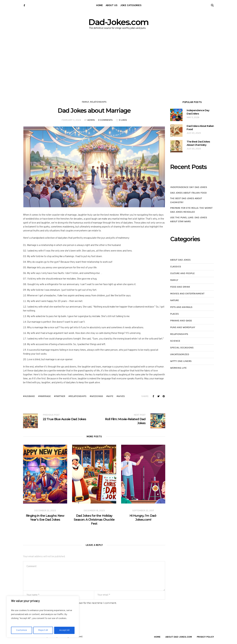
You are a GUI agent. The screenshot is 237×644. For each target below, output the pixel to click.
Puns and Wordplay (183, 327)
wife (111, 396)
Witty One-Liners (181, 361)
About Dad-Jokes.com (179, 637)
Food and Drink (180, 287)
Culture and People (182, 273)
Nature (175, 300)
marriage (45, 396)
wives (121, 396)
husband (30, 396)
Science (175, 341)
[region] (43, 617)
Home (157, 637)
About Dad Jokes (180, 260)
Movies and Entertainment (187, 294)
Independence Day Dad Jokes (198, 112)
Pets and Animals (181, 307)
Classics (176, 266)
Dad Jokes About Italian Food (200, 128)
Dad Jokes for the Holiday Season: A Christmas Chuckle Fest (94, 520)
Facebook (153, 396)
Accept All (64, 630)
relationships (78, 396)
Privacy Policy (205, 637)
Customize (22, 630)
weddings (97, 396)
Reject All (43, 630)
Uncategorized (180, 354)
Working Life (178, 368)
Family (85, 102)
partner (60, 396)
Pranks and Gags (181, 321)
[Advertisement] (118, 63)
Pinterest (164, 396)
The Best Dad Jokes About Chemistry (198, 143)
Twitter (158, 396)
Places (174, 314)
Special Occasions (182, 348)
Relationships (98, 102)
